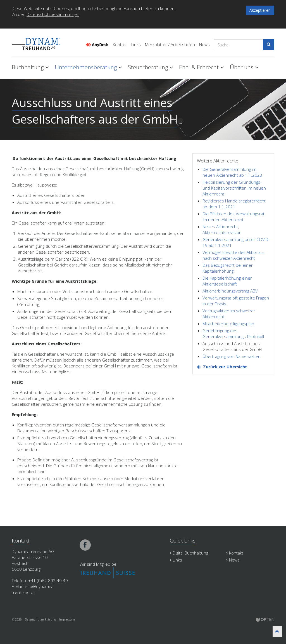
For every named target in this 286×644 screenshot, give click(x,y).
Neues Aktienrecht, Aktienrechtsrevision (222, 229)
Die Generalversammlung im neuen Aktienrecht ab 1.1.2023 (232, 172)
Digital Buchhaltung (189, 553)
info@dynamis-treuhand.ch (33, 589)
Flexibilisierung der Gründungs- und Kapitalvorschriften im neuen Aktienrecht (234, 188)
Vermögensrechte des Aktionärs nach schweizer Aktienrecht (233, 255)
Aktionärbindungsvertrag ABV (230, 291)
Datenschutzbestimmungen (53, 14)
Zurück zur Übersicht (225, 367)
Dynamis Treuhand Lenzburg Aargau (40, 43)
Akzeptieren (260, 10)
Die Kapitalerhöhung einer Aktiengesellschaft (227, 281)
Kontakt (120, 45)
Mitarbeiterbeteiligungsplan (228, 324)
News (204, 45)
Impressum (67, 619)
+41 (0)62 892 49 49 (48, 581)
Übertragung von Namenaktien (232, 356)
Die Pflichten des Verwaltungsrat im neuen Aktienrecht (233, 217)
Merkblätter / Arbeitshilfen (170, 45)
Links (136, 45)
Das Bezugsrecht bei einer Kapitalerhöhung (228, 268)
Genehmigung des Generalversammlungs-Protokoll (233, 333)
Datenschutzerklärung (40, 619)
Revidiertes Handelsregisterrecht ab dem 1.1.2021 (234, 204)
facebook (85, 545)
